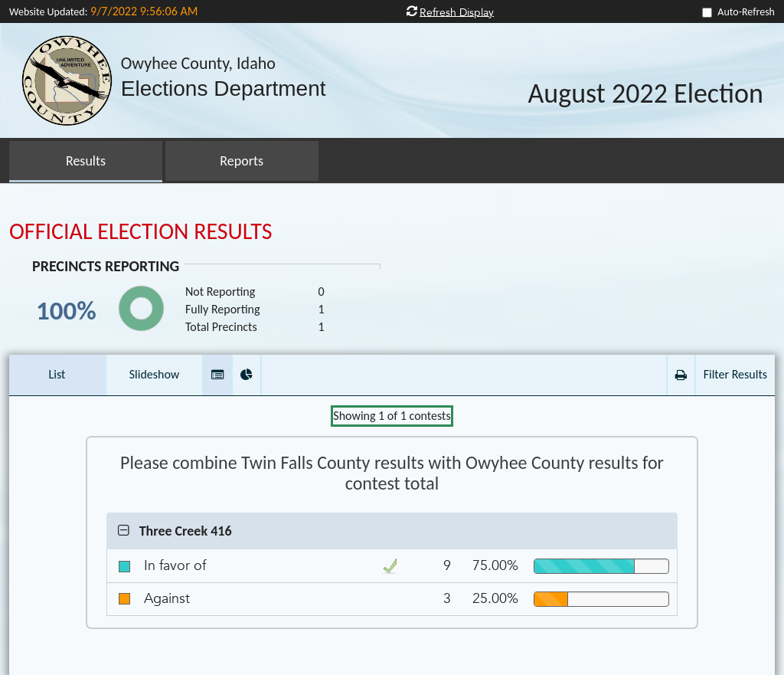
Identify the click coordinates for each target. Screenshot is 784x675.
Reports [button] (242, 161)
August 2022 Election (645, 94)
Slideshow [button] (155, 374)
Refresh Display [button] (457, 12)
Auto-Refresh (746, 12)
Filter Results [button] (735, 374)
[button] (217, 375)
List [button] (57, 374)
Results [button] (86, 161)
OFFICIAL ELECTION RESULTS (141, 231)
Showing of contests (392, 416)
